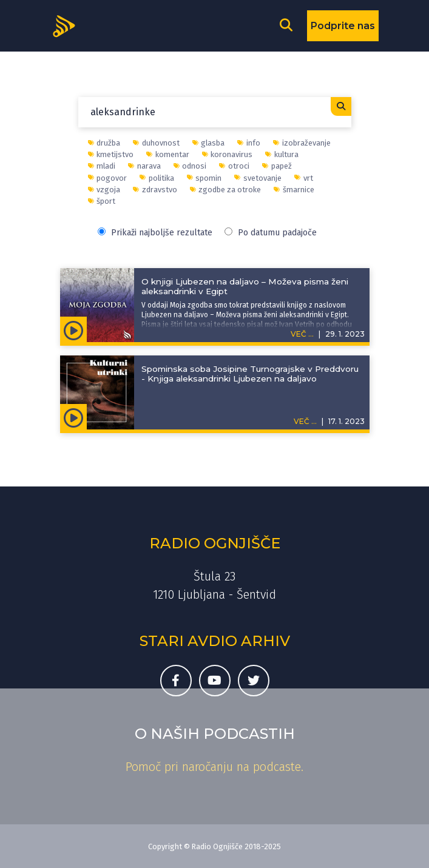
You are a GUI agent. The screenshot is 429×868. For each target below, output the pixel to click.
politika (157, 178)
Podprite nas (343, 26)
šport (102, 201)
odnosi (190, 166)
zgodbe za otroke (226, 190)
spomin (204, 178)
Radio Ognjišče (215, 543)
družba (104, 143)
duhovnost (156, 143)
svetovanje (258, 178)
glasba (209, 143)
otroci (234, 166)
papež (277, 166)
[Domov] (68, 25)
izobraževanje (302, 143)
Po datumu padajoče (271, 233)
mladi (102, 166)
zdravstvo (155, 190)
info (249, 143)
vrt (304, 178)
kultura (282, 154)
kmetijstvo (111, 154)
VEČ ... (302, 334)
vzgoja (104, 190)
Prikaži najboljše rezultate (155, 233)
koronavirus (228, 154)
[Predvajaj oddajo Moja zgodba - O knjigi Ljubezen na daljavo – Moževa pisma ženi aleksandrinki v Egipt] (74, 329)
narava (144, 166)
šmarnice (294, 190)
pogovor (108, 178)
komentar (168, 154)
